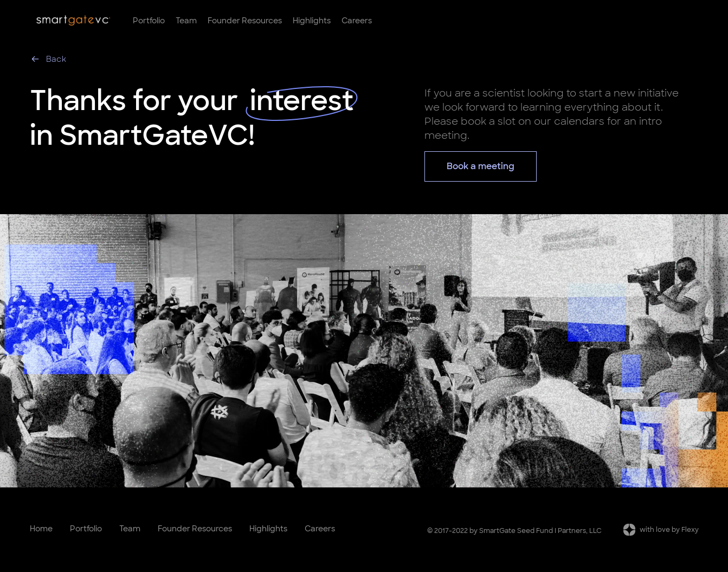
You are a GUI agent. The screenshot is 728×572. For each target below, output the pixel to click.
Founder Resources (245, 21)
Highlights (312, 21)
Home (41, 529)
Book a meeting (481, 166)
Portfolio (149, 21)
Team (186, 21)
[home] (73, 21)
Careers (357, 21)
